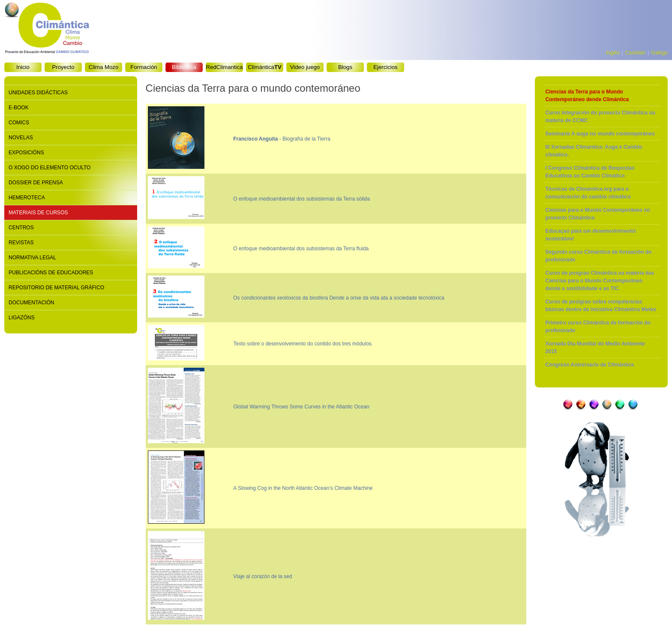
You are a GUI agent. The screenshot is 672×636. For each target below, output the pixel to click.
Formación (144, 67)
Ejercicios (385, 67)
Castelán (635, 53)
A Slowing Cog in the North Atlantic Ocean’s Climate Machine (303, 488)
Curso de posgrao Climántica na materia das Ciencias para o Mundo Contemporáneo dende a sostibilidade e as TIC (600, 281)
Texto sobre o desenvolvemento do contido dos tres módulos (302, 344)
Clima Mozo (104, 67)
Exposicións (26, 153)
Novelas (21, 138)
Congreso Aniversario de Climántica (589, 365)
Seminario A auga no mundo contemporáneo (600, 134)
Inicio (23, 67)
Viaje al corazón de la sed (262, 576)
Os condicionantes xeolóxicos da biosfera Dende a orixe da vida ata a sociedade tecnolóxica (339, 298)
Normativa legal (32, 258)
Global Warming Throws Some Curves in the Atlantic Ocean (301, 407)
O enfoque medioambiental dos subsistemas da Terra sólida (301, 199)
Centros (21, 228)
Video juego (305, 67)
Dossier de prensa (36, 183)
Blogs (345, 67)
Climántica (264, 67)
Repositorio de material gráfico (56, 288)
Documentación (31, 303)
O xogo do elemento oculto (49, 168)
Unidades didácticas (38, 93)
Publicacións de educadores (51, 273)
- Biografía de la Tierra (282, 139)
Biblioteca (184, 67)
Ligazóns (22, 318)
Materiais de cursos (38, 213)
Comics (19, 123)
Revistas (21, 243)
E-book (19, 108)
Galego (659, 53)
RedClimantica (225, 67)
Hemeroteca (27, 198)
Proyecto (63, 67)
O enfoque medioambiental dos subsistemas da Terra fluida (301, 249)
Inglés (613, 53)
